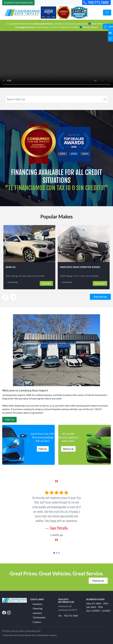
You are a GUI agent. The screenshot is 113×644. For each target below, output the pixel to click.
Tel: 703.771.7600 (68, 616)
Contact (37, 622)
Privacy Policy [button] (18, 631)
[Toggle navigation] (107, 13)
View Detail (12, 282)
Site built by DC (34, 631)
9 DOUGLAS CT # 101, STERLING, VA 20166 (58, 27)
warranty (37, 613)
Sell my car (68, 449)
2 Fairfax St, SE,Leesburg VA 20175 (71, 24)
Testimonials (39, 617)
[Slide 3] (59, 553)
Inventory (38, 604)
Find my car (98, 581)
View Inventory (89, 27)
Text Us (9, 420)
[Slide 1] (54, 553)
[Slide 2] (56, 553)
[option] (29, 257)
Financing (38, 608)
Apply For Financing (18, 3)
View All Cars (100, 297)
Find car (43, 449)
